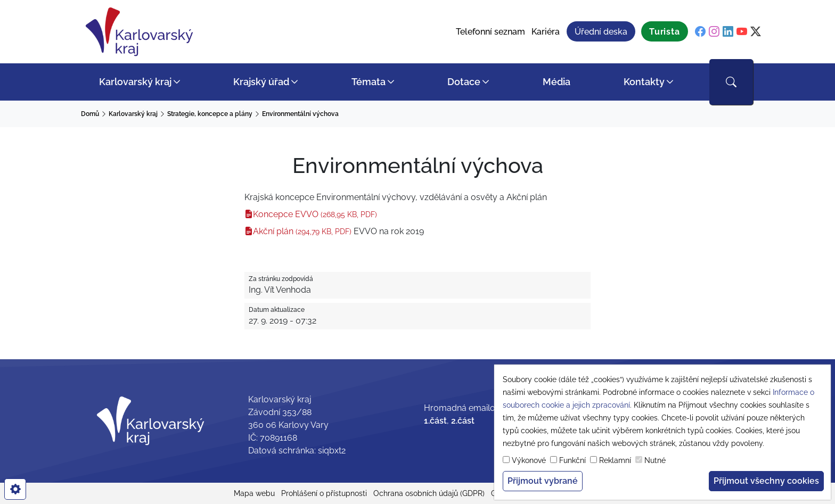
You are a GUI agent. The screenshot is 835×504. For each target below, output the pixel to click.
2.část (463, 421)
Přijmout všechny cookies (766, 481)
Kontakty (644, 82)
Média (556, 82)
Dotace (464, 82)
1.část (435, 421)
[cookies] (15, 489)
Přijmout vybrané (543, 481)
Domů (90, 114)
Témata (369, 82)
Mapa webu (254, 493)
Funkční (572, 460)
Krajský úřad (261, 82)
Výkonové (529, 460)
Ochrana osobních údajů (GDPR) (429, 493)
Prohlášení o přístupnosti (324, 493)
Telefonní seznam (490, 32)
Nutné (655, 460)
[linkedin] (728, 32)
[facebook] (700, 32)
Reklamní (615, 460)
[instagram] (714, 32)
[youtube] (742, 32)
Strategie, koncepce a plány (210, 114)
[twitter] (756, 32)
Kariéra (546, 32)
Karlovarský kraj (135, 82)
